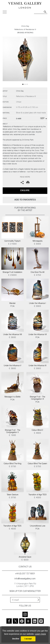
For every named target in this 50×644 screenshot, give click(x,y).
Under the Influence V (12, 366)
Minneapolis (38, 241)
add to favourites (25, 200)
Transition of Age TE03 (38, 495)
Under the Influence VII (38, 335)
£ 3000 (38, 244)
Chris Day (25, 26)
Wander (12, 303)
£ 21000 (12, 244)
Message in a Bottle (12, 397)
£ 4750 (38, 275)
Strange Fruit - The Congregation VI (37, 398)
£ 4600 (38, 433)
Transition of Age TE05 (12, 526)
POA (12, 306)
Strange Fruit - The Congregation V (13, 431)
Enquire (25, 190)
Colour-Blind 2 (37, 430)
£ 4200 (25, 560)
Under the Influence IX (37, 366)
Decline (16, 639)
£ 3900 (38, 306)
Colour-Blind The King (13, 464)
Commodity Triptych (12, 241)
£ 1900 (12, 435)
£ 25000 (12, 275)
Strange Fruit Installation (12, 272)
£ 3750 (12, 498)
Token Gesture (13, 495)
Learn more (40, 634)
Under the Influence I (37, 303)
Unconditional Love (38, 526)
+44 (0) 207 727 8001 (25, 574)
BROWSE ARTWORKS (25, 33)
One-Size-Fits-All (38, 272)
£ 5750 (12, 467)
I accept (28, 639)
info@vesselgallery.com (25, 579)
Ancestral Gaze (25, 557)
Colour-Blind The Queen (37, 464)
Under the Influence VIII (13, 335)
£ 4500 (38, 498)
